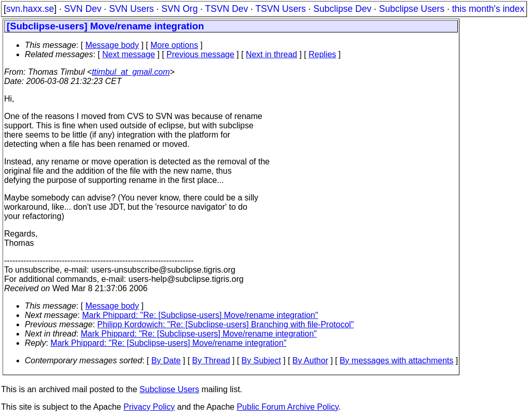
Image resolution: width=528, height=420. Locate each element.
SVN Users (131, 9)
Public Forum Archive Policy (287, 407)
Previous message (201, 54)
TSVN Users (280, 9)
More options (175, 45)
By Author (310, 360)
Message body (112, 45)
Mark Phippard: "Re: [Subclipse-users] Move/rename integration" (200, 315)
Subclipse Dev (342, 9)
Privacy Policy (149, 407)
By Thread (211, 360)
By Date (166, 360)
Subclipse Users (412, 9)
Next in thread (272, 54)
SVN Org (179, 9)
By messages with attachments (397, 360)
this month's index (488, 9)
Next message (128, 54)
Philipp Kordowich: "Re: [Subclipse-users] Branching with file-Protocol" (226, 324)
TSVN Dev (227, 9)
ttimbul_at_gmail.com (131, 72)
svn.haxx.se (30, 9)
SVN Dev (82, 9)
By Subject (261, 360)
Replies (323, 54)
